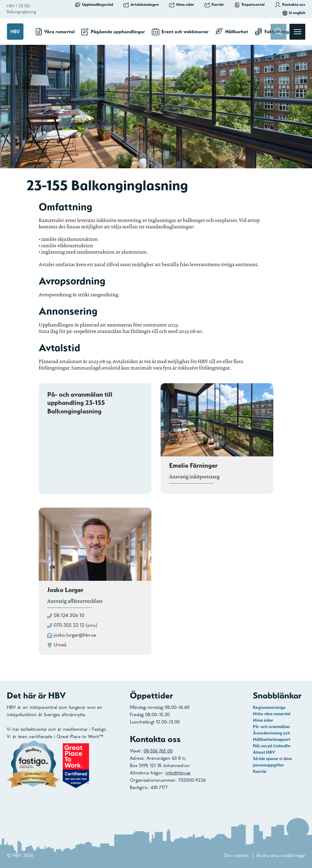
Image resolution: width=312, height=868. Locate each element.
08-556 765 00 (158, 751)
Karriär (214, 5)
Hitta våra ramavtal (272, 714)
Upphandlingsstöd (94, 5)
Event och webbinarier (180, 32)
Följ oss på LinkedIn (272, 746)
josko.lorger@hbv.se (75, 635)
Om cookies (236, 856)
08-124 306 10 (69, 616)
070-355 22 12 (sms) (75, 626)
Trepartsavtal (249, 5)
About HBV (264, 752)
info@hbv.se (178, 773)
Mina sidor (182, 5)
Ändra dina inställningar (281, 856)
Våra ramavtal (55, 32)
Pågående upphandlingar (113, 32)
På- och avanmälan (271, 727)
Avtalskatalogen (141, 5)
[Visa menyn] (297, 32)
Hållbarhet (232, 32)
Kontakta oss (290, 5)
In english (294, 13)
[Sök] (278, 32)
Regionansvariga (269, 707)
